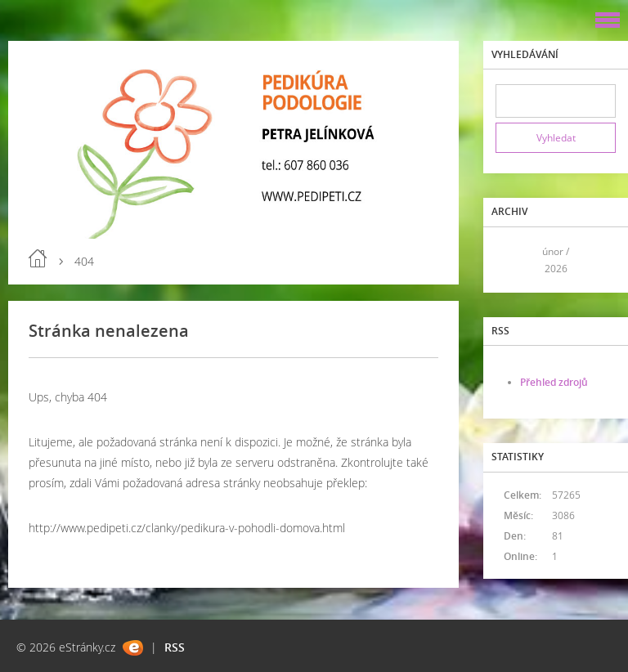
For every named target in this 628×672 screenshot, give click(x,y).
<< (514, 260)
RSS (175, 647)
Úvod (38, 258)
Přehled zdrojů (554, 382)
